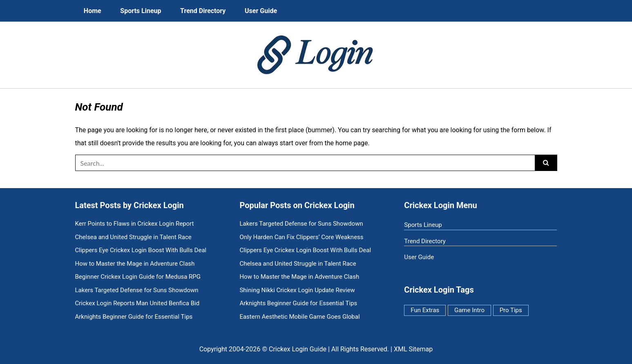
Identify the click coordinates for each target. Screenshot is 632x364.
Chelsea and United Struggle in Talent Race (133, 237)
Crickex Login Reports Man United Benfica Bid (137, 303)
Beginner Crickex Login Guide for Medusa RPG (138, 277)
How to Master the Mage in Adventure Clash (135, 264)
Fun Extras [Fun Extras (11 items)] (425, 310)
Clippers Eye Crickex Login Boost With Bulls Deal (141, 250)
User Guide (261, 11)
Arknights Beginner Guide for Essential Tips (134, 317)
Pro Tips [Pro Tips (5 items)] (511, 310)
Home (93, 11)
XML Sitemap (413, 349)
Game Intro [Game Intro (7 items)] (469, 310)
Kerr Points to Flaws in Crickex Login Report (135, 224)
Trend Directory (203, 11)
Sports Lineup (141, 11)
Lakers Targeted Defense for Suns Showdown (137, 290)
